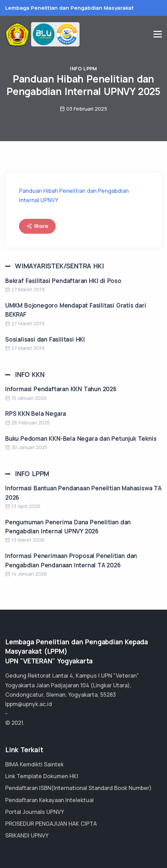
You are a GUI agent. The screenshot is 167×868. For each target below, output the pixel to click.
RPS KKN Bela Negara (36, 414)
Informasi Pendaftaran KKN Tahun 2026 (61, 389)
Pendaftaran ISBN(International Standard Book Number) (78, 788)
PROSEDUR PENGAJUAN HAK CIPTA (51, 824)
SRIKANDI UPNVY (27, 835)
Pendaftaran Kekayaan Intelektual (49, 800)
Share (37, 226)
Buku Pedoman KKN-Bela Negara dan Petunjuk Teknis (81, 439)
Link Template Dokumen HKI (42, 776)
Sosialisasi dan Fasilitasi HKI (45, 339)
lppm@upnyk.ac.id (29, 704)
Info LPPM (83, 68)
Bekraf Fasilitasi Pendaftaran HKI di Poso (63, 281)
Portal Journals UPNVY (35, 812)
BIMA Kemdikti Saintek (34, 764)
